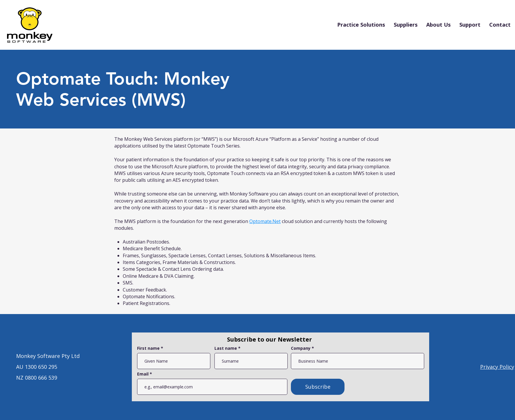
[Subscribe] (318, 387)
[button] (361, 25)
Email (143, 374)
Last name (226, 348)
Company (301, 348)
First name (148, 348)
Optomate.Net (265, 221)
